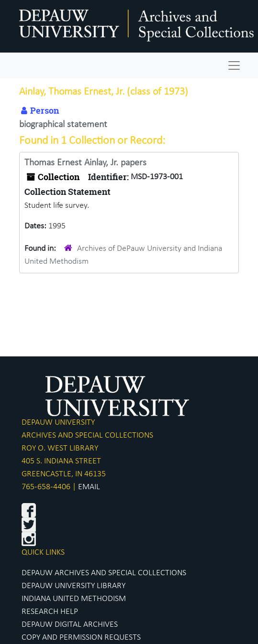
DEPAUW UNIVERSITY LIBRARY (73, 586)
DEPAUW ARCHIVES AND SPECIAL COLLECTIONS (104, 573)
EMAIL (89, 487)
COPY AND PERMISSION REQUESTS (81, 638)
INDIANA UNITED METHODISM (74, 599)
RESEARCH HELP (50, 612)
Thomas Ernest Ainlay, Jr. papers (85, 163)
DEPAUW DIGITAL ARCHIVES (70, 625)
